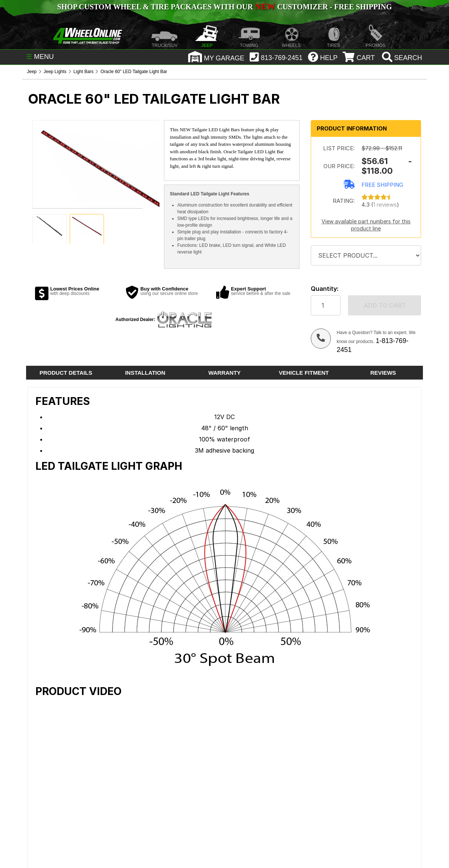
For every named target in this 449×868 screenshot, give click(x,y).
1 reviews (385, 205)
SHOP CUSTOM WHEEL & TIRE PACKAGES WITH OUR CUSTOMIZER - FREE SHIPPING (224, 7)
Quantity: (325, 289)
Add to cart (385, 305)
